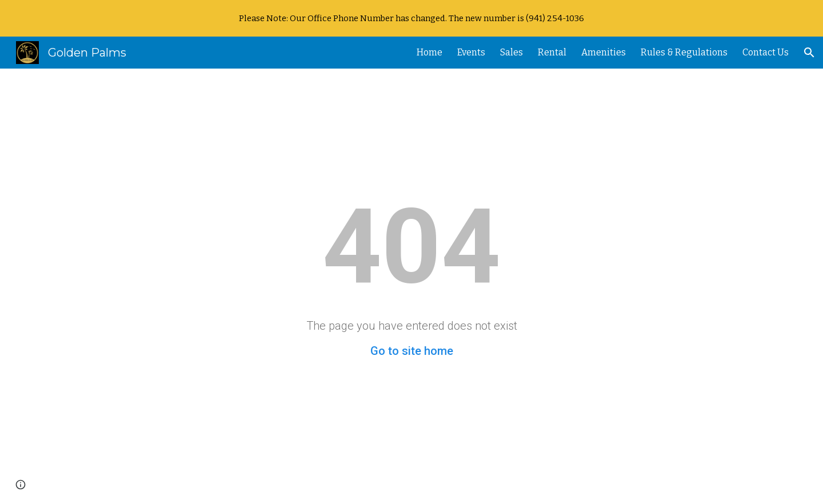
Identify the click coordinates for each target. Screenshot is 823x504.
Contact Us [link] (766, 52)
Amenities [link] (604, 52)
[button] (809, 53)
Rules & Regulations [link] (684, 52)
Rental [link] (552, 52)
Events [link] (471, 52)
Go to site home (412, 351)
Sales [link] (512, 52)
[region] (411, 18)
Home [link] (430, 52)
